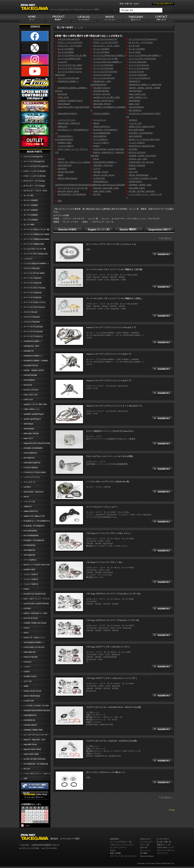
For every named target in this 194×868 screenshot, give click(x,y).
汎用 (25, 778)
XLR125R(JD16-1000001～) (33, 642)
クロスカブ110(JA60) (31, 322)
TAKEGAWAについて (165, 847)
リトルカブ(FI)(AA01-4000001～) (36, 263)
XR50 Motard (28, 424)
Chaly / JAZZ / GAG (30, 395)
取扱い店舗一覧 (126, 4)
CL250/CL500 (28, 701)
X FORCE (27, 487)
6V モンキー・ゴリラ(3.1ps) (34, 181)
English (136, 4)
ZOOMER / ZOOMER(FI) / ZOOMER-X (31, 449)
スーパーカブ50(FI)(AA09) (34, 244)
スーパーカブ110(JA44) (32, 293)
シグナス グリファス (32, 477)
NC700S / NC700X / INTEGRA (35, 759)
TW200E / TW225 (30, 676)
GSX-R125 (27, 662)
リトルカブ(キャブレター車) (35, 249)
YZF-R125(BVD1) (30, 453)
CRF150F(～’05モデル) (103, 165)
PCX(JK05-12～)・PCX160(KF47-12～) (35, 522)
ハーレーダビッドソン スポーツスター (35, 774)
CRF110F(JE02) (29, 380)
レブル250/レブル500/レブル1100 (36, 706)
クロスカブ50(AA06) (31, 268)
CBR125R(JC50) (29, 652)
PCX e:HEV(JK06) (30, 531)
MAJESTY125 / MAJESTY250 (34, 594)
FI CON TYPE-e (163, 839)
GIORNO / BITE (29, 570)
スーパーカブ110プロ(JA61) (34, 307)
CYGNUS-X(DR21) (31, 468)
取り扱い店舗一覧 (164, 842)
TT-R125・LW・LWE (138, 159)
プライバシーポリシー (166, 850)
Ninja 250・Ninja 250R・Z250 (34, 740)
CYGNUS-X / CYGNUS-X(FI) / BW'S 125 (33, 473)
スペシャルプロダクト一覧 (121, 842)
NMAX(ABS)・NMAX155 (33, 492)
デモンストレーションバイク (122, 845)
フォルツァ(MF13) (31, 584)
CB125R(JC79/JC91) (31, 365)
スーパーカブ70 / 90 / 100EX (34, 273)
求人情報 (144, 853)
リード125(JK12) (30, 560)
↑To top (172, 810)
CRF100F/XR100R (30, 375)
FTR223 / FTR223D (30, 657)
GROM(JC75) (28, 351)
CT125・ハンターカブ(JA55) (34, 176)
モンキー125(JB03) (31, 205)
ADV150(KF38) (29, 555)
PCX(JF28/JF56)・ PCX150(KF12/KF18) (28, 546)
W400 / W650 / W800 (31, 754)
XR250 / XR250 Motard (32, 696)
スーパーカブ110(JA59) (32, 297)
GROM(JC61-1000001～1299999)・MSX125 (34, 361)
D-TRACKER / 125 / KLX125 (34, 647)
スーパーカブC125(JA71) (33, 336)
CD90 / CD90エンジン (32, 409)
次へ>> (168, 238)
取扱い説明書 (115, 853)
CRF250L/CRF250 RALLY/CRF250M (28, 726)
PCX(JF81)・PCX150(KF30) (34, 540)
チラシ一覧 (144, 845)
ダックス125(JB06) (31, 215)
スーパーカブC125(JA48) (33, 327)
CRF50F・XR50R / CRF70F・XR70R (32, 371)
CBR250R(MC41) (30, 715)
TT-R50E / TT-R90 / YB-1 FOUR (35, 623)
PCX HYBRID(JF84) (31, 536)
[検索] (141, 10)
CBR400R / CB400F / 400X (33, 730)
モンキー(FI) (28, 195)
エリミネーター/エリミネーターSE (34, 735)
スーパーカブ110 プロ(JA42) (34, 288)
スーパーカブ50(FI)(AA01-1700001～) (34, 235)
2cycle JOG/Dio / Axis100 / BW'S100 (36, 604)
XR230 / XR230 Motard (139, 175)
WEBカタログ (145, 839)
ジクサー (27, 667)
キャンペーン (145, 850)
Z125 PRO (27, 608)
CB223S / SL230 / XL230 (32, 691)
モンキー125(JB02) (31, 210)
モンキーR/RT (29, 225)
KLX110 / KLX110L (31, 618)
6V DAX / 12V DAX (31, 390)
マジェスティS (29, 482)
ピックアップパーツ (118, 847)
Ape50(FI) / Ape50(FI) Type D (34, 414)
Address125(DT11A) (31, 511)
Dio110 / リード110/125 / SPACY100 (36, 565)
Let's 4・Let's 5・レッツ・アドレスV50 (35, 599)
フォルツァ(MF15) (31, 579)
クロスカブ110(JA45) (31, 317)
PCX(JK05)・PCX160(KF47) (34, 526)
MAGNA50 (28, 385)
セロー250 (27, 681)
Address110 (27, 506)
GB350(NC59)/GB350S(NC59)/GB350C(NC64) (37, 710)
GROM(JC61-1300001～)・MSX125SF (31, 356)
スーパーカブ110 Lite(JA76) (34, 161)
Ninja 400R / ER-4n (30, 744)
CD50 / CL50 (28, 400)
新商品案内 (115, 839)
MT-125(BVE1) (29, 458)
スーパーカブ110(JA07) (32, 278)
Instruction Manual (147, 856)
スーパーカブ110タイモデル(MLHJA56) (32, 303)
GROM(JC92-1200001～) (32, 341)
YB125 (26, 633)
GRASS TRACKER (66, 172)
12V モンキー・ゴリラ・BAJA (35, 191)
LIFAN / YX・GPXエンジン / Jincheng (32, 638)
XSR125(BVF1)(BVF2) (32, 463)
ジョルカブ (28, 259)
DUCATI (27, 769)
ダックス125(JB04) (31, 220)
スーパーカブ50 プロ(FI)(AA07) (35, 254)
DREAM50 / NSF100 (31, 434)
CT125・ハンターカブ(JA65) (34, 171)
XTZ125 (26, 628)
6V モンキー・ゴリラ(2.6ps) (34, 186)
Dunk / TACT (28, 438)
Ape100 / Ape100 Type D (32, 419)
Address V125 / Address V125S (34, 516)
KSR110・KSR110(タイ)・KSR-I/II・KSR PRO (33, 614)
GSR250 (26, 672)
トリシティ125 (29, 502)
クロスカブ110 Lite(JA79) (33, 157)
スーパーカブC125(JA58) (33, 331)
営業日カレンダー (164, 845)
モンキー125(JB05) (31, 200)
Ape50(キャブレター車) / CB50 (35, 404)
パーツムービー (146, 842)
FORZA (26, 589)
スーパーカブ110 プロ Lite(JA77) (36, 166)
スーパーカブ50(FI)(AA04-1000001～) (34, 240)
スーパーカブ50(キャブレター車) (36, 229)
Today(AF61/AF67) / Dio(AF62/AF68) (37, 443)
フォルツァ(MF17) (31, 574)
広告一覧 (144, 847)
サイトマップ (162, 853)
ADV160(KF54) (29, 550)
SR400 (26, 686)
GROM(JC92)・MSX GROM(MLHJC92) (29, 347)
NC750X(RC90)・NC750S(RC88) (36, 764)
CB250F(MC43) (29, 720)
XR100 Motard (29, 429)
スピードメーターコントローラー (123, 856)
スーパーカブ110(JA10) (32, 283)
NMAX (26, 497)
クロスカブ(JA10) (30, 312)
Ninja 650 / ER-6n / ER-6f (32, 749)
